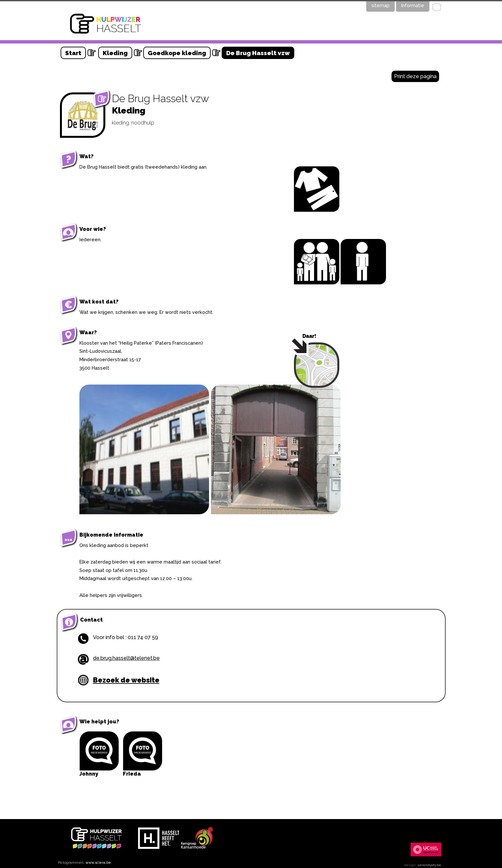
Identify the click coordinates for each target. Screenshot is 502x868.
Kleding (115, 53)
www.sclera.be (98, 862)
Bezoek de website (126, 680)
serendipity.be (429, 865)
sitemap (380, 5)
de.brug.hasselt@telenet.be (126, 658)
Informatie (413, 5)
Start (73, 53)
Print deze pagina (415, 76)
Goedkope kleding (177, 53)
